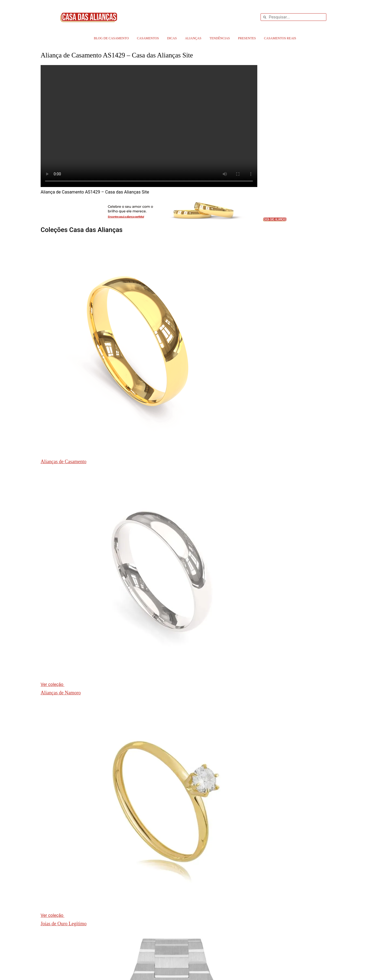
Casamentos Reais (280, 38)
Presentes (247, 38)
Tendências (220, 38)
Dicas (172, 38)
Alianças (193, 38)
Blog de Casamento (111, 38)
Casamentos (148, 38)
